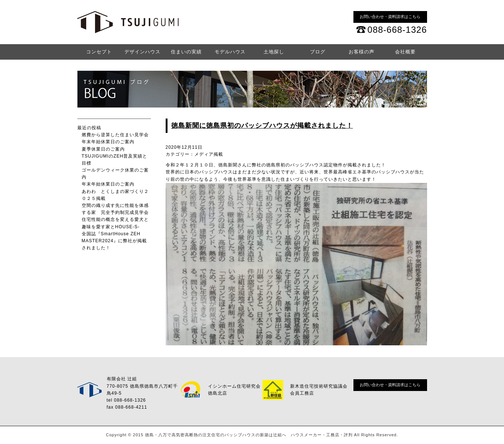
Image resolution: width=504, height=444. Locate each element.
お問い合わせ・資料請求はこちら (390, 17)
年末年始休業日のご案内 (108, 142)
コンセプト (99, 52)
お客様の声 (362, 52)
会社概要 (405, 52)
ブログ (318, 52)
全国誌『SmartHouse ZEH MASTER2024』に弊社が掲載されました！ (114, 241)
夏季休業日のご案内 (103, 149)
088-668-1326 (397, 30)
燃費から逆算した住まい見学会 (115, 135)
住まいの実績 (186, 52)
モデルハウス (230, 52)
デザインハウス (142, 52)
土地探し (274, 52)
